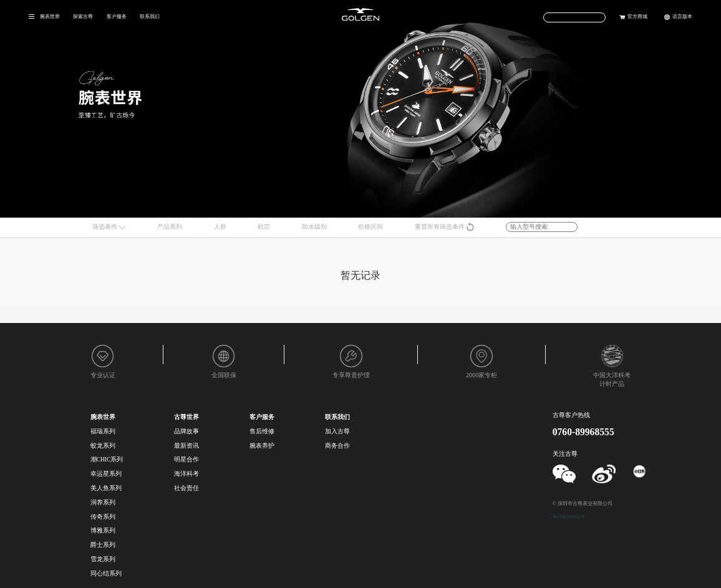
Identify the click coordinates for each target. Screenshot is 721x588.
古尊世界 (186, 417)
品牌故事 (186, 431)
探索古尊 (83, 16)
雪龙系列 (103, 559)
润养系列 (103, 502)
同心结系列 (106, 573)
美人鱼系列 (106, 488)
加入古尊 (337, 431)
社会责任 (186, 488)
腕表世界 (50, 16)
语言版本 (682, 16)
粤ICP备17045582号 (569, 517)
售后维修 (262, 431)
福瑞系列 (103, 431)
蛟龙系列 (103, 446)
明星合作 (186, 459)
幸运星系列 (106, 474)
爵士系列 (103, 545)
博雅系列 (103, 530)
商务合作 (337, 446)
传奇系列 (103, 517)
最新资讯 (186, 446)
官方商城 (637, 16)
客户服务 (117, 16)
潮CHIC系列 (107, 459)
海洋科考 (186, 474)
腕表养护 (262, 446)
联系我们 (150, 16)
